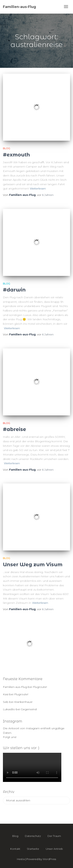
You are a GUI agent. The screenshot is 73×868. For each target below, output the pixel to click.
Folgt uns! (10, 737)
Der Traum (54, 836)
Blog (7, 148)
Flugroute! (40, 687)
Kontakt (15, 849)
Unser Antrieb (54, 849)
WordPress (49, 859)
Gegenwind (29, 709)
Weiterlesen (38, 188)
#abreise (15, 429)
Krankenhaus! (23, 702)
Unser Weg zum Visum (33, 564)
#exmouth (16, 155)
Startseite (33, 849)
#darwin (14, 290)
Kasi (6, 694)
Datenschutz (33, 836)
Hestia (21, 859)
